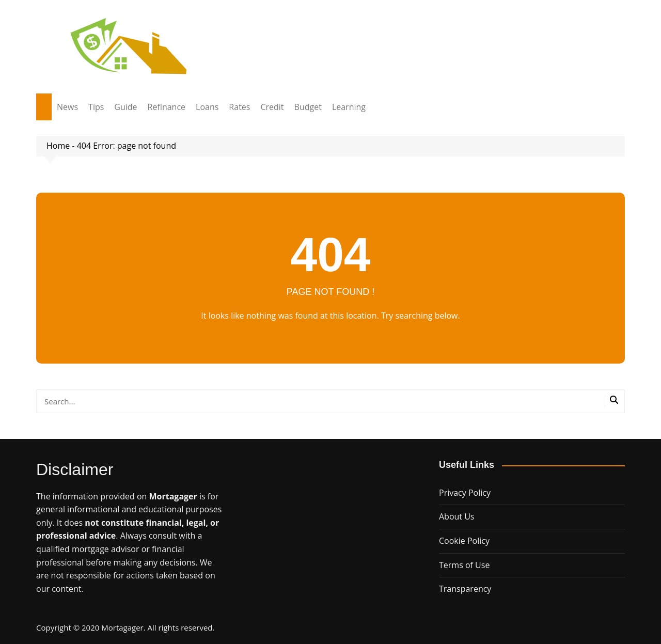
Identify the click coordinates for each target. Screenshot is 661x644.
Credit (272, 107)
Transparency (465, 589)
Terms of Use (464, 565)
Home (58, 146)
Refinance (167, 107)
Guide (125, 107)
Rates (239, 107)
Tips (96, 107)
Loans (207, 107)
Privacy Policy (465, 493)
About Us (457, 516)
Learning (349, 107)
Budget (308, 107)
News (67, 107)
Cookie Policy (464, 541)
